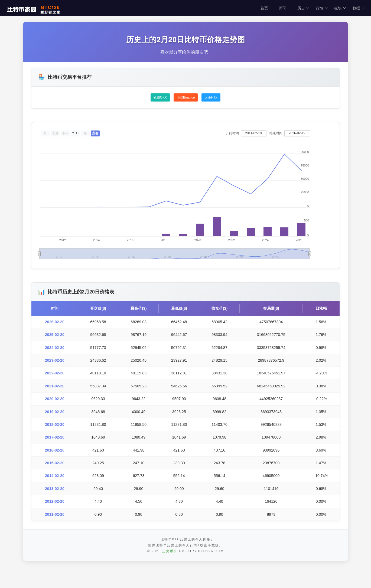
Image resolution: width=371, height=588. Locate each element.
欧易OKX (160, 97)
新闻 (283, 8)
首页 (264, 8)
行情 (322, 8)
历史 (303, 8)
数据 (359, 8)
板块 (340, 8)
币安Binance (186, 97)
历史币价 (170, 551)
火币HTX (211, 97)
